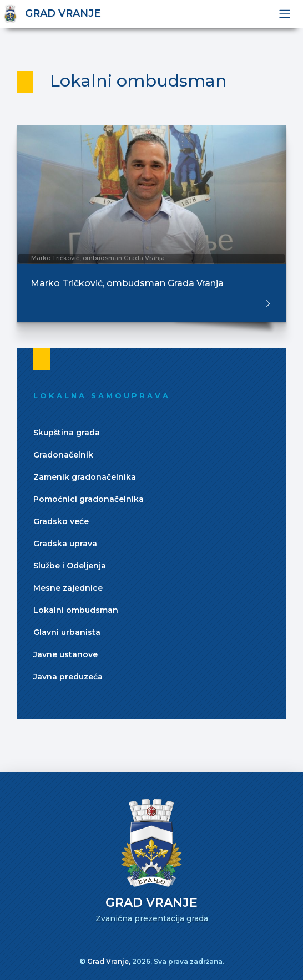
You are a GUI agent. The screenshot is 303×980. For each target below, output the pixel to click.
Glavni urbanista (67, 632)
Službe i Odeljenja (70, 566)
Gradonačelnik (63, 455)
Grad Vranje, (110, 961)
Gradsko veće (61, 521)
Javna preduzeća (68, 677)
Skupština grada (67, 433)
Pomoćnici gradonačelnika (89, 499)
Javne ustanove (65, 654)
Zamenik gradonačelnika (85, 477)
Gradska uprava (65, 544)
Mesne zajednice (68, 588)
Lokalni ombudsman (76, 610)
